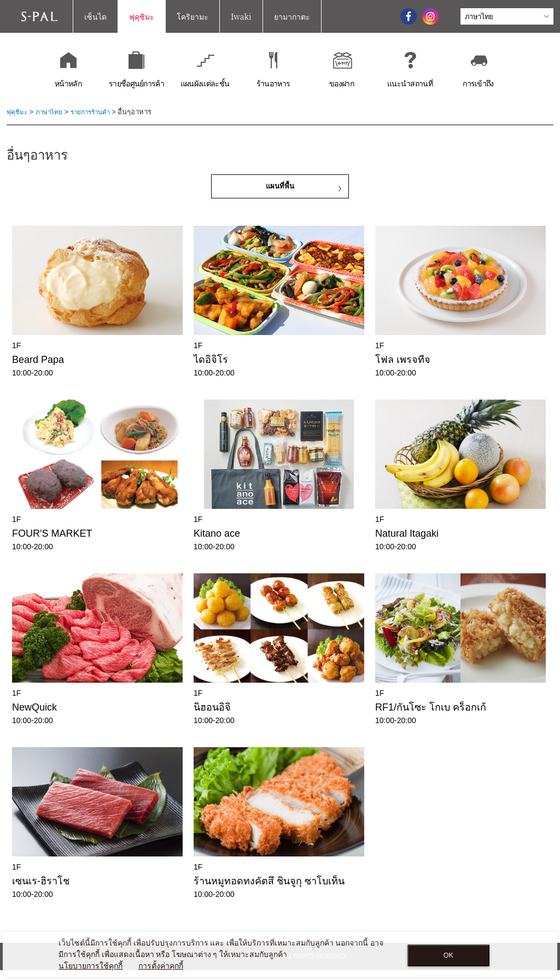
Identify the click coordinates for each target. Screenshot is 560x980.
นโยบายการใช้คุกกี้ (91, 966)
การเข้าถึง (478, 84)
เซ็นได (95, 16)
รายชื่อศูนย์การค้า (136, 84)
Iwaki (241, 16)
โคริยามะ (192, 16)
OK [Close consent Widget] (448, 955)
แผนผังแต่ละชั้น (205, 84)
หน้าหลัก (68, 84)
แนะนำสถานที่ (410, 84)
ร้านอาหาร (273, 84)
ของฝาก (342, 84)
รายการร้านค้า (100, 112)
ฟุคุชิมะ (142, 16)
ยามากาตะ (292, 16)
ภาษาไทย (54, 112)
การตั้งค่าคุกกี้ (161, 966)
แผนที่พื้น (280, 194)
